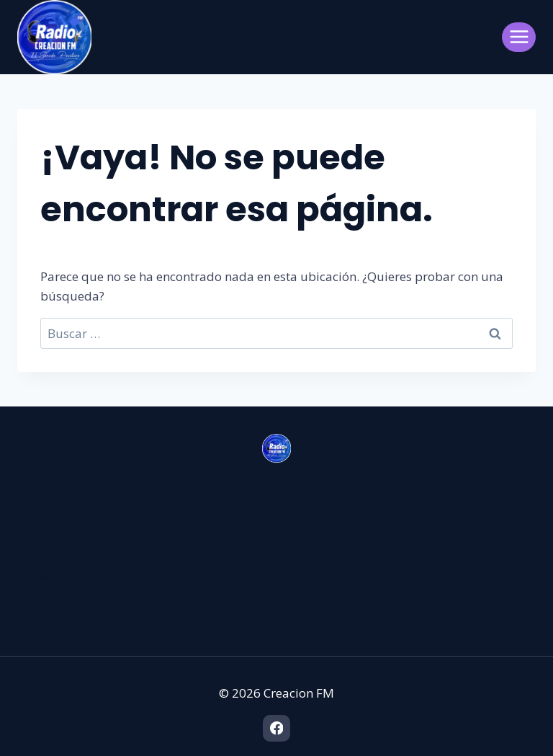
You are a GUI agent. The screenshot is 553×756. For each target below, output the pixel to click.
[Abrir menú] (519, 37)
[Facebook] (276, 728)
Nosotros (43, 550)
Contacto (42, 574)
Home (35, 525)
